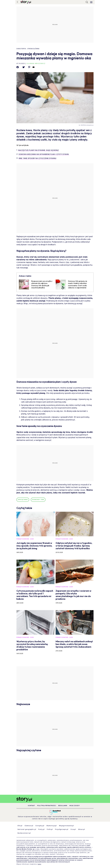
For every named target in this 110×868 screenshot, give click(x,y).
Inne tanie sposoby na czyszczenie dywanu (37, 158)
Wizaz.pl (82, 829)
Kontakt (31, 806)
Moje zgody (75, 806)
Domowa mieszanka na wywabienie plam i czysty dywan (44, 154)
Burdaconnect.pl (24, 833)
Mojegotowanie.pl (66, 826)
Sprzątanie (23, 500)
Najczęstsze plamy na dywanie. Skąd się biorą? (39, 150)
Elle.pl (20, 826)
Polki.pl (50, 829)
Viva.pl (73, 829)
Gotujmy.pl (40, 826)
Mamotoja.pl (52, 826)
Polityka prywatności (47, 806)
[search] (87, 2)
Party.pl (41, 829)
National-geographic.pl (27, 829)
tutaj (39, 864)
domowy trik (38, 500)
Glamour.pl (29, 826)
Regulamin (63, 806)
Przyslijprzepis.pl (62, 829)
